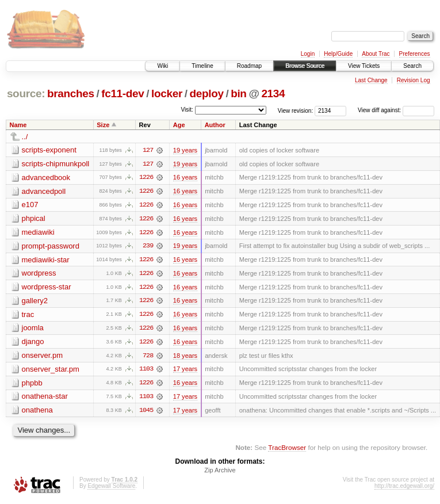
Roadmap (249, 66)
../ (25, 137)
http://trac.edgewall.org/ (404, 489)
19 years (185, 150)
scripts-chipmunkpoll (56, 164)
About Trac (376, 54)
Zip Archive (220, 473)
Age (179, 125)
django (33, 343)
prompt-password (51, 247)
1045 (146, 413)
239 (148, 247)
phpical (34, 219)
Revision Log (414, 80)
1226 (146, 178)
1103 (146, 371)
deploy (206, 93)
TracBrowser (287, 450)
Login (308, 54)
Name (18, 125)
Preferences (415, 54)
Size (103, 125)
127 (148, 150)
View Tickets (364, 66)
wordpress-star (47, 288)
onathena (37, 412)
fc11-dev (123, 93)
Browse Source (305, 66)
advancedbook (46, 177)
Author (215, 125)
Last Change (371, 80)
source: (26, 93)
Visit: (187, 110)
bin (238, 93)
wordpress (39, 274)
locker (167, 93)
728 (148, 357)
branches (71, 93)
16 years (185, 178)
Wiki (162, 66)
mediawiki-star (46, 260)
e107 (30, 205)
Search (412, 66)
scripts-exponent (49, 150)
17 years (185, 371)
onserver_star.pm (51, 371)
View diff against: (396, 110)
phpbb (32, 385)
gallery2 (35, 302)
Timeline (202, 66)
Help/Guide (338, 54)
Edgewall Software (111, 489)
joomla (33, 329)
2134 (273, 93)
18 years (185, 357)
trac (28, 316)
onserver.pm (43, 357)
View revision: (296, 110)
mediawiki (38, 233)
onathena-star (45, 398)
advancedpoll (44, 191)
